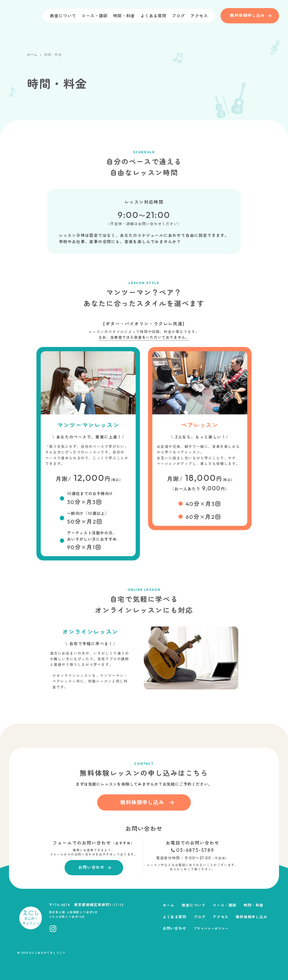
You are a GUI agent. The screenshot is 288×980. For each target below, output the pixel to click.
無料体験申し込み (252, 917)
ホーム (169, 905)
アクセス (199, 16)
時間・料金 (124, 16)
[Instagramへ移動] (53, 929)
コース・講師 (94, 16)
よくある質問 (153, 16)
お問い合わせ (175, 928)
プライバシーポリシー (211, 928)
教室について (63, 16)
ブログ (178, 16)
